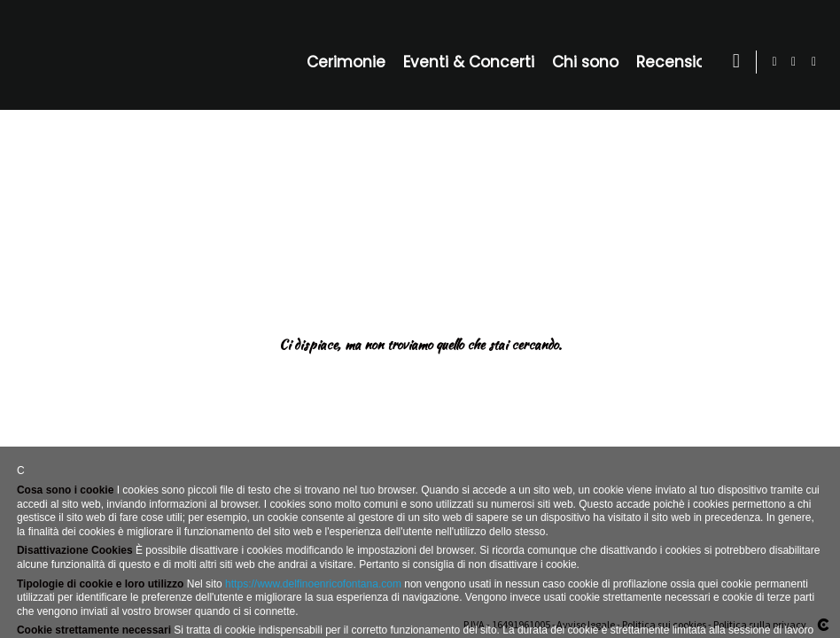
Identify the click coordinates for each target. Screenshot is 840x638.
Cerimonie (350, 62)
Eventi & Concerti (472, 62)
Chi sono (589, 62)
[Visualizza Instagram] (814, 62)
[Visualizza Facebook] (794, 62)
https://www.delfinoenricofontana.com (313, 584)
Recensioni (681, 62)
